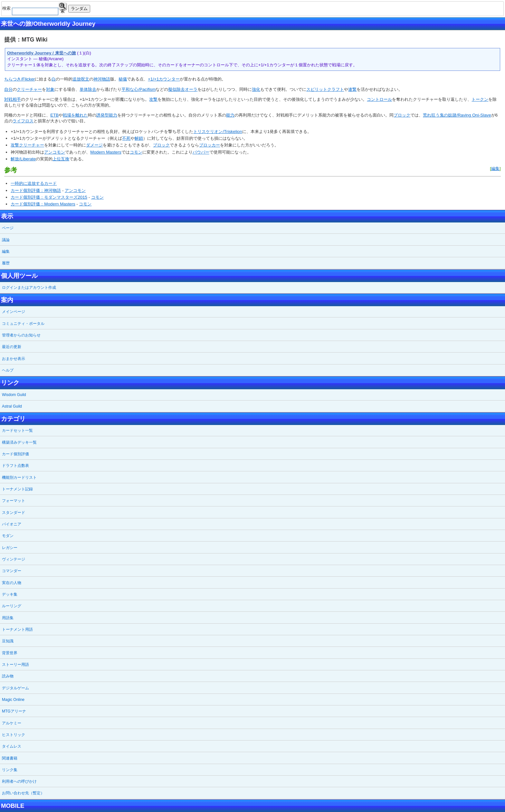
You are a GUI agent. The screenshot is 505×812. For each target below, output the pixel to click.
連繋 (352, 89)
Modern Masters (106, 152)
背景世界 (10, 653)
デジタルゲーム (15, 688)
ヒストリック (14, 735)
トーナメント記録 (17, 489)
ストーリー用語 (15, 665)
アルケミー (12, 723)
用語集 (8, 618)
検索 (63, 7)
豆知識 (8, 641)
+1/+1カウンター (164, 79)
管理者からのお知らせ (21, 335)
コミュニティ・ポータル (23, 324)
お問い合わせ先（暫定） (23, 793)
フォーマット (14, 501)
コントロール (379, 99)
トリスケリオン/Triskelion (218, 132)
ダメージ (94, 145)
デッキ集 (10, 594)
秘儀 (123, 79)
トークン (480, 99)
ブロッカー (210, 145)
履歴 (6, 263)
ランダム (79, 9)
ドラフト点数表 (15, 466)
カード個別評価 (15, 454)
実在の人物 (12, 583)
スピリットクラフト (325, 89)
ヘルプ (8, 370)
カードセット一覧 (17, 430)
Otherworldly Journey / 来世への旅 (42, 53)
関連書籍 (10, 758)
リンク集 (10, 770)
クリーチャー (29, 89)
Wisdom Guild (14, 395)
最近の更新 (12, 347)
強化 (256, 89)
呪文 (85, 79)
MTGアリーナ (14, 711)
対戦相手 (13, 99)
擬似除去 (176, 89)
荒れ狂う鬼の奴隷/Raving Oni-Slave (457, 115)
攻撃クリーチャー (27, 145)
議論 (6, 240)
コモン (136, 152)
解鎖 (139, 138)
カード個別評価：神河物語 (36, 190)
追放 (77, 79)
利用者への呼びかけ (19, 781)
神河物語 (102, 79)
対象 (50, 89)
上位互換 (61, 159)
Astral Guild (12, 406)
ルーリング (12, 606)
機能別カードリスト (19, 477)
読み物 (8, 676)
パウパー (201, 152)
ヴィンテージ (14, 559)
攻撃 (153, 99)
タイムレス (12, 746)
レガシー (10, 548)
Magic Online (13, 700)
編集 (495, 169)
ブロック (402, 115)
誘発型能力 (107, 115)
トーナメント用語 (17, 629)
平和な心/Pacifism (138, 89)
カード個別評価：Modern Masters (43, 204)
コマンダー (12, 571)
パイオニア (12, 524)
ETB (54, 115)
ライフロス (23, 121)
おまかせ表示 (14, 359)
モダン (8, 536)
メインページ (14, 312)
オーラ (191, 89)
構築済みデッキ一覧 (19, 442)
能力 (230, 115)
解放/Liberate (23, 159)
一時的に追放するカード (34, 183)
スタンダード (14, 513)
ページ (8, 228)
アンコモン (55, 152)
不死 (126, 138)
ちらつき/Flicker (19, 79)
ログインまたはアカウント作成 (29, 288)
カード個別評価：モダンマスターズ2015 (49, 197)
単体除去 (88, 89)
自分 (8, 89)
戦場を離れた (75, 115)
